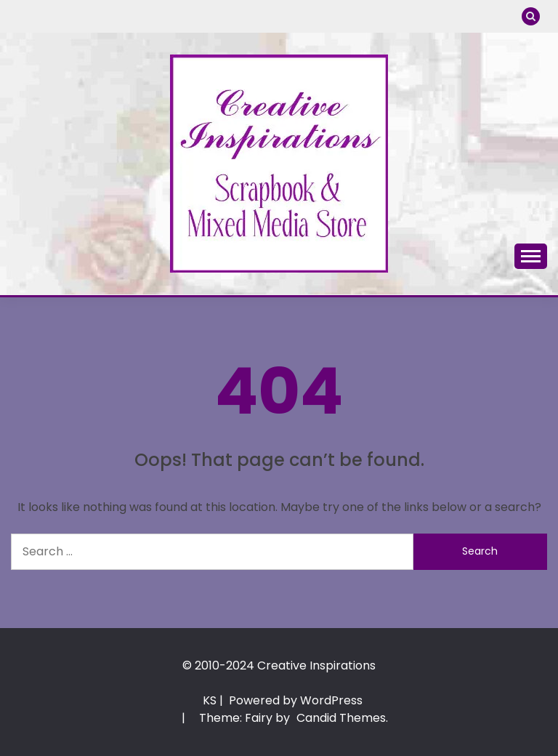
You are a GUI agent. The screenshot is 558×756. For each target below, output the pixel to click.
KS (210, 700)
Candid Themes (341, 718)
